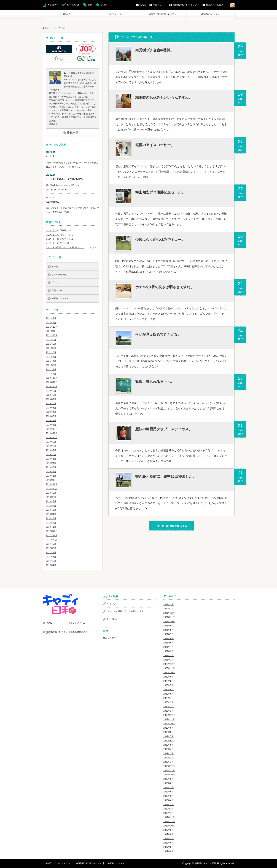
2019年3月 (51, 467)
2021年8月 (51, 344)
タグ (90, 5)
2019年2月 (51, 472)
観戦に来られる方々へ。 (155, 382)
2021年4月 (51, 361)
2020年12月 (52, 378)
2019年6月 (51, 455)
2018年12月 (52, 480)
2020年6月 (51, 403)
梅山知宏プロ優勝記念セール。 (160, 192)
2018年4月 (51, 514)
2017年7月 (51, 552)
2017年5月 (51, 561)
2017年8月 (51, 548)
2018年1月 (51, 527)
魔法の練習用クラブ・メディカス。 (164, 429)
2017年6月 (51, 557)
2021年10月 (52, 335)
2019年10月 (52, 438)
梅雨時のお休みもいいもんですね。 (164, 98)
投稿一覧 (73, 133)
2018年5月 (51, 510)
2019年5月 (51, 459)
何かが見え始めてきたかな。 (158, 334)
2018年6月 (51, 506)
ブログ (55, 283)
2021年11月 (52, 331)
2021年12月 (52, 327)
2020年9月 (51, 391)
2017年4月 (51, 565)
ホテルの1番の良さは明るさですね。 (165, 287)
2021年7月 (51, 348)
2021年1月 (51, 374)
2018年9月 (51, 493)
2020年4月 (51, 412)
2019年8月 (51, 446)
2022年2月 (51, 318)
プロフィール (115, 14)
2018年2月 (51, 523)
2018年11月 (52, 484)
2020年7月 (51, 399)
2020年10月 (52, 386)
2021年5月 (51, 357)
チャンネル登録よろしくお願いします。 (65, 179)
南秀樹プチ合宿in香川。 (155, 50)
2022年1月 (51, 323)
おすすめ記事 (73, 5)
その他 (104, 5)
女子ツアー (57, 291)
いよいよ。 (51, 156)
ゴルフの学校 (109, 638)
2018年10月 (52, 489)
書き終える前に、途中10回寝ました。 (166, 476)
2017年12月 (52, 531)
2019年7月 (51, 450)
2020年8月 (51, 395)
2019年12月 (52, 429)
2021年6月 (51, 352)
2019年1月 (51, 476)
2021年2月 (51, 369)
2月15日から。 (53, 202)
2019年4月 (51, 463)
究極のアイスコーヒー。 (155, 145)
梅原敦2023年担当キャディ (163, 14)
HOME (67, 14)
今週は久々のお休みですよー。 (160, 240)
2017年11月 (52, 535)
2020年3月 (51, 416)
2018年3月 (51, 518)
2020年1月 (51, 425)
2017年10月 (52, 540)
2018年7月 (51, 501)
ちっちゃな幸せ (59, 275)
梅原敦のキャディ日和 (206, 863)
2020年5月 (51, 408)
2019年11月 (52, 433)
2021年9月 (51, 340)
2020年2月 (51, 421)
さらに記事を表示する (171, 526)
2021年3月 (51, 365)
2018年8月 (51, 497)
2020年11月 (52, 382)
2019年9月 (51, 442)
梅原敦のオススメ (211, 14)
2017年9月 (51, 544)
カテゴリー (53, 5)
